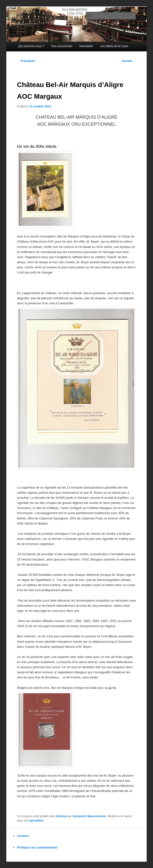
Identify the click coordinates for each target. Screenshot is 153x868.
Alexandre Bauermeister (89, 816)
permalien (36, 821)
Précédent (26, 61)
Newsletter (86, 46)
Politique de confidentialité (37, 847)
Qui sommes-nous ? (31, 46)
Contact (23, 836)
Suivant (129, 61)
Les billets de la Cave (114, 46)
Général (61, 816)
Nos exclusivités (62, 46)
